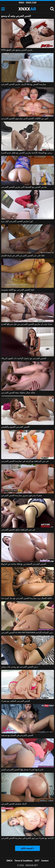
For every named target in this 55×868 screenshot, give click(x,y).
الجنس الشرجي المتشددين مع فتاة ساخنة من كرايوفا (24, 564)
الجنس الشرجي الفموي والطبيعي (15, 427)
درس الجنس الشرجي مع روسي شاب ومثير (20, 667)
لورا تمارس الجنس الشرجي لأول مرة (17, 221)
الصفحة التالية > (27, 848)
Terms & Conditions (23, 861)
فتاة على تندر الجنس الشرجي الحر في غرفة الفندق (23, 255)
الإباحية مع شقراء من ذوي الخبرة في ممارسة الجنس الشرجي (27, 838)
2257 (37, 861)
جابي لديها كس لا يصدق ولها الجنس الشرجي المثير (22, 769)
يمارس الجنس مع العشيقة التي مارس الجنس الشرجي (24, 187)
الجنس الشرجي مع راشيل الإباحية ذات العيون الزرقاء (24, 358)
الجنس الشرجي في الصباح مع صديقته (17, 735)
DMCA (10, 861)
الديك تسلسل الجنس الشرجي (14, 804)
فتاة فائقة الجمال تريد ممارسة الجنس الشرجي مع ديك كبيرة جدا (28, 598)
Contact (45, 861)
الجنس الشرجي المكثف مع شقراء (16, 701)
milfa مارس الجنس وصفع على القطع (17, 50)
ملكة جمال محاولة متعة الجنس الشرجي (18, 393)
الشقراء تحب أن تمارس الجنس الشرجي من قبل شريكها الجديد (28, 324)
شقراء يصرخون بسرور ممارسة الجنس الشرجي (22, 495)
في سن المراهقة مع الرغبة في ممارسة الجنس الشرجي (25, 461)
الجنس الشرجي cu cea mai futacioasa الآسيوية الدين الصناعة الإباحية (28, 632)
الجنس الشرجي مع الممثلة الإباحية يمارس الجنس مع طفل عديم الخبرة (28, 153)
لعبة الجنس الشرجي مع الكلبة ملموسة (18, 290)
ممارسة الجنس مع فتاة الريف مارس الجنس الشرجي (24, 84)
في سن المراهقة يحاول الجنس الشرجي (18, 530)
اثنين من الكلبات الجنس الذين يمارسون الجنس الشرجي (25, 118)
